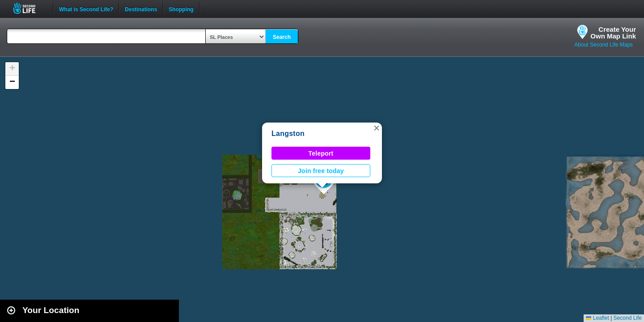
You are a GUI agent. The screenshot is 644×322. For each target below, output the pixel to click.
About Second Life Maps (604, 45)
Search (282, 37)
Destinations (141, 8)
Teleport (321, 153)
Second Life (29, 8)
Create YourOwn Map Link (613, 33)
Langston (288, 133)
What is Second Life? (86, 8)
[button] (377, 128)
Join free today (321, 171)
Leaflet (597, 318)
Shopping (181, 8)
